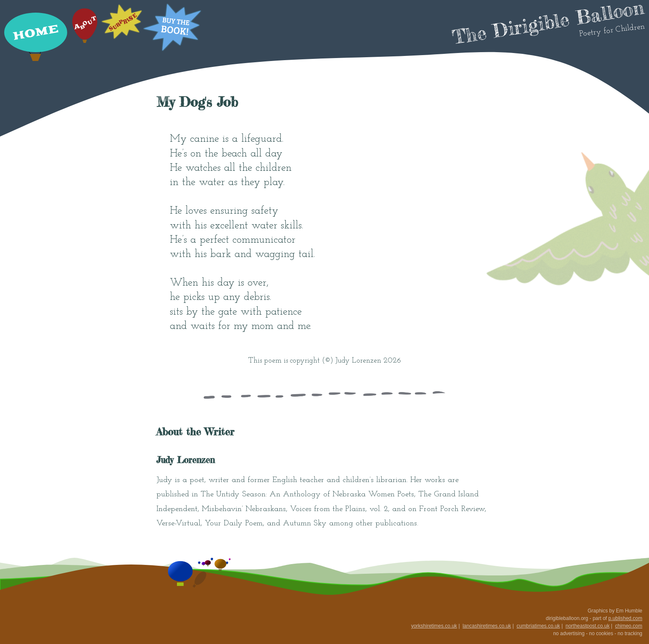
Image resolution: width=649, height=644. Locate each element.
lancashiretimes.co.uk (487, 626)
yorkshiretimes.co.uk (434, 626)
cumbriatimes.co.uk (538, 626)
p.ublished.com (625, 618)
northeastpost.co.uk (587, 626)
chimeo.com (629, 626)
